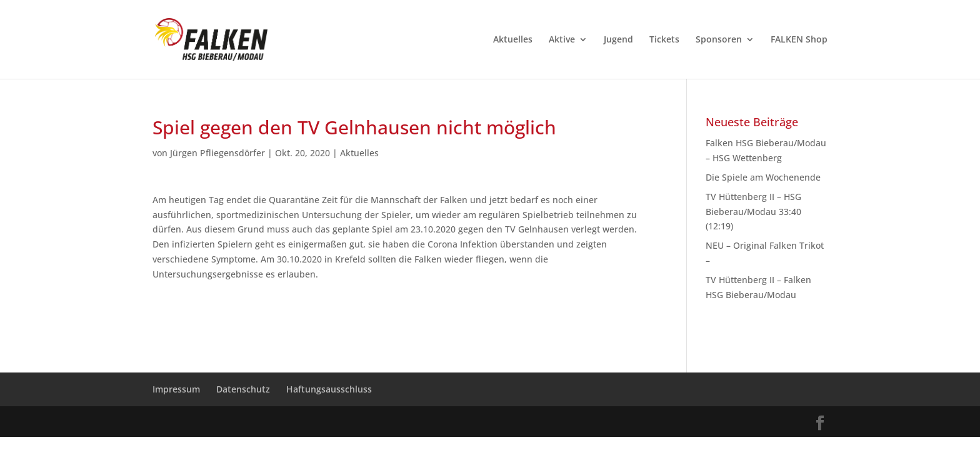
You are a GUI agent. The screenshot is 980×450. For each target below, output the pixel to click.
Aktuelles (513, 40)
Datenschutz (243, 389)
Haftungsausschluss (329, 389)
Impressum (176, 389)
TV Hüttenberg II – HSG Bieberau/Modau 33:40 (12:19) (753, 212)
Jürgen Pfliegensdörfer (217, 153)
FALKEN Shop (799, 40)
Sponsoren (719, 40)
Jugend (618, 40)
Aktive (562, 40)
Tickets (664, 40)
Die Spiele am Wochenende (763, 177)
